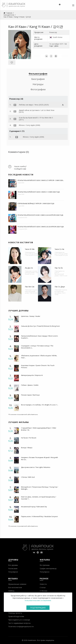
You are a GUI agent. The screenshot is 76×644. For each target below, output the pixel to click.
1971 (61, 44)
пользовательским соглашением (38, 600)
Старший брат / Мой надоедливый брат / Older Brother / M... (39, 429)
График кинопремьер (48, 568)
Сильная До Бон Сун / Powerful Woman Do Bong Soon (40, 326)
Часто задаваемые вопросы (19, 623)
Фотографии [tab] (38, 89)
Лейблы (11, 591)
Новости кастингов (21, 242)
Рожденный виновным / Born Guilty (60, 293)
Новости (43, 584)
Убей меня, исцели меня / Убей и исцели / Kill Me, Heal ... (39, 357)
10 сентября (54, 44)
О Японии (43, 591)
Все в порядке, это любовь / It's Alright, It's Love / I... (40, 405)
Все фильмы (45, 565)
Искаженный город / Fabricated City (34, 507)
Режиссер (53, 32)
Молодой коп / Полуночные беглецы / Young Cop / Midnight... (40, 488)
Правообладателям (16, 616)
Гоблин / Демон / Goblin (30, 385)
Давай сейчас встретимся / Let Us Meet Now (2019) (37, 111)
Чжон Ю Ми (30, 249)
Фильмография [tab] (38, 74)
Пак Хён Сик (30, 287)
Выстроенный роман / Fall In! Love (61, 275)
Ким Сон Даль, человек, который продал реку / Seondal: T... (39, 498)
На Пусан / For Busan (29, 438)
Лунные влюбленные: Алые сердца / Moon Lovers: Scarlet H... (40, 337)
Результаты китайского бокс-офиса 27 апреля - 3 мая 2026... (41, 180)
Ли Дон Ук (29, 268)
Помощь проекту (15, 613)
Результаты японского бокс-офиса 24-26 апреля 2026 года (40, 215)
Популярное (13, 572)
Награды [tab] (38, 84)
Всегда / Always (27, 448)
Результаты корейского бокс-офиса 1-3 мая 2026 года (39, 192)
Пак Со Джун (60, 287)
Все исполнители (15, 587)
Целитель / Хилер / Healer (31, 316)
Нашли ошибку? (20, 166)
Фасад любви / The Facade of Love (31, 255)
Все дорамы (13, 565)
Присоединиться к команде (19, 620)
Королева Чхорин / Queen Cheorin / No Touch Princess (38, 366)
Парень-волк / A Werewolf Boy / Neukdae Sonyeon (39, 516)
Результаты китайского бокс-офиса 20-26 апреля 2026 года (41, 227)
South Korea (58, 37)
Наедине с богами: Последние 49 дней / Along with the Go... (40, 458)
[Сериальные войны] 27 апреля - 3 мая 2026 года (36, 203)
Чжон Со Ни (59, 249)
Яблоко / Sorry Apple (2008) (29, 125)
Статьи (43, 587)
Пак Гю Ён (59, 268)
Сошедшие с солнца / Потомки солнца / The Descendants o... (37, 347)
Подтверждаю (38, 608)
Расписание (13, 568)
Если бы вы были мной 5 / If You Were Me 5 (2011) (36, 119)
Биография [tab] (38, 79)
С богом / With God (28, 477)
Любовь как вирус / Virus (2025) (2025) (34, 105)
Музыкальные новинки (17, 584)
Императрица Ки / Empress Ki (32, 375)
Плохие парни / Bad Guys (30, 395)
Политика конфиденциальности (21, 626)
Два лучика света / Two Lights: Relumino (36, 467)
